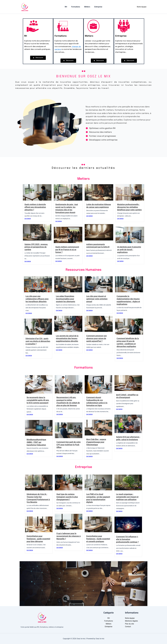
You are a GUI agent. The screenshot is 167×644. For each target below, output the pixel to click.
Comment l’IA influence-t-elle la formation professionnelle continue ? (128, 539)
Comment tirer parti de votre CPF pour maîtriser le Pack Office (68, 445)
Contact (128, 627)
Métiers (87, 7)
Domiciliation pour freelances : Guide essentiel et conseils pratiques (96, 540)
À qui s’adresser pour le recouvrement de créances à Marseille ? (67, 536)
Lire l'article (28, 219)
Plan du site (129, 624)
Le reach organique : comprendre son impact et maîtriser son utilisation (128, 497)
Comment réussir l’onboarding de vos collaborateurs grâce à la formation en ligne (98, 401)
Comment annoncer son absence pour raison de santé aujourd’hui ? (97, 338)
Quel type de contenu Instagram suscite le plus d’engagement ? (68, 497)
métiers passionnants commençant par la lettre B (99, 246)
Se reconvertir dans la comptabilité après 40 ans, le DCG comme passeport (39, 400)
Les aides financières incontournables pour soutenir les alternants (66, 299)
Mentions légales (131, 621)
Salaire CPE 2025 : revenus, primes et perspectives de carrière (37, 247)
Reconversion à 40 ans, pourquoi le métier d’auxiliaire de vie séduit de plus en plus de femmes (67, 403)
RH (67, 7)
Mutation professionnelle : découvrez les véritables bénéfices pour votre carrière (129, 208)
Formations (76, 7)
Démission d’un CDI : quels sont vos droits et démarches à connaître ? (38, 341)
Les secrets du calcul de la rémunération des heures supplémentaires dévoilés (68, 338)
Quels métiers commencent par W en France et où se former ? (68, 250)
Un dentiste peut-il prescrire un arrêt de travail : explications (130, 250)
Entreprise (97, 7)
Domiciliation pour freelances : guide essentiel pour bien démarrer (35, 540)
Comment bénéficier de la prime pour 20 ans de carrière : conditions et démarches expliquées (128, 342)
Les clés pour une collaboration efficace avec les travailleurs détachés (38, 299)
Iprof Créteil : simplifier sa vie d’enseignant (128, 396)
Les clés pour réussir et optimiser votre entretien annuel (98, 299)
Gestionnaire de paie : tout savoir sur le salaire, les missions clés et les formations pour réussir (67, 208)
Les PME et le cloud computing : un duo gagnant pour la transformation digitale (97, 498)
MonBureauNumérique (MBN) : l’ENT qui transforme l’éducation (37, 442)
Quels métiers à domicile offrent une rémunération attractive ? (36, 207)
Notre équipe (142, 7)
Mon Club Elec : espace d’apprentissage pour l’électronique (97, 442)
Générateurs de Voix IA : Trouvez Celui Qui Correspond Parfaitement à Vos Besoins (38, 498)
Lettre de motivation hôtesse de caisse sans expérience (97, 207)
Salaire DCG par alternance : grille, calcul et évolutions (127, 440)
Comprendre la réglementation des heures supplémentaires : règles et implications (129, 300)
